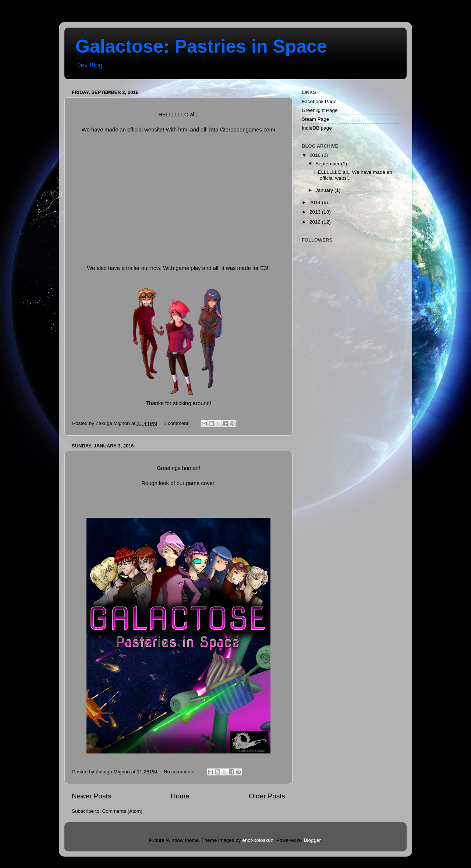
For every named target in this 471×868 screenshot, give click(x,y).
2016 (316, 155)
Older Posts (267, 796)
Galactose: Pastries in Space (201, 46)
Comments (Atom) (123, 811)
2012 (316, 222)
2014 (316, 202)
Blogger (312, 840)
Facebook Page (319, 101)
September (328, 164)
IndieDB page (317, 128)
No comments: (180, 772)
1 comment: (177, 423)
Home (180, 796)
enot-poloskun (258, 840)
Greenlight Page (320, 110)
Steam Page (315, 119)
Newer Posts (91, 796)
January (325, 190)
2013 (316, 212)
